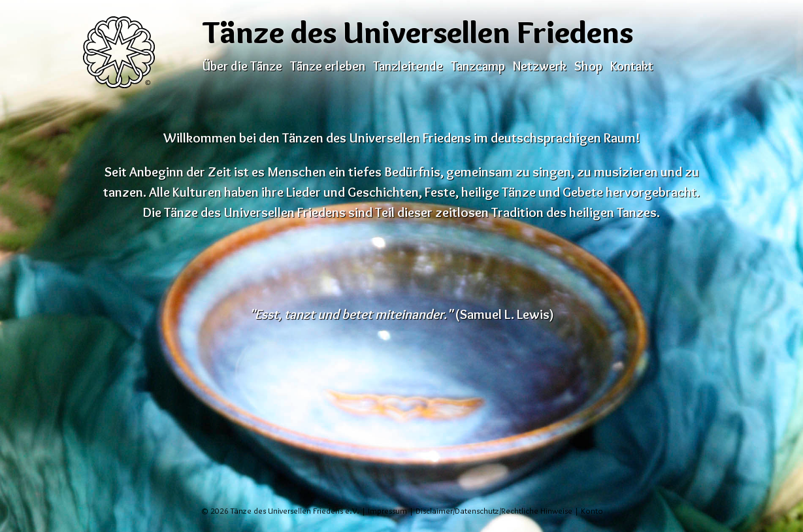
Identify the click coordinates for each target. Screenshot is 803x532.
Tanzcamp (478, 66)
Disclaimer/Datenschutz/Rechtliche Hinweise (494, 511)
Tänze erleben (328, 66)
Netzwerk (540, 66)
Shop (588, 66)
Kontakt (632, 66)
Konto (592, 511)
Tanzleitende (408, 66)
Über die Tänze (242, 66)
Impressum (387, 511)
